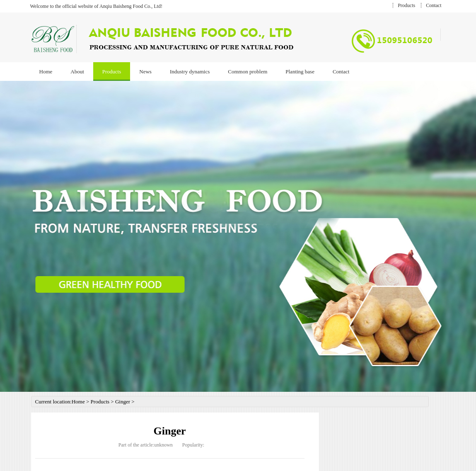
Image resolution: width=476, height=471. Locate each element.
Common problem (248, 72)
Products (406, 5)
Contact (434, 5)
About (77, 72)
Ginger (123, 402)
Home (46, 72)
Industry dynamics (190, 72)
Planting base (300, 72)
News (145, 72)
